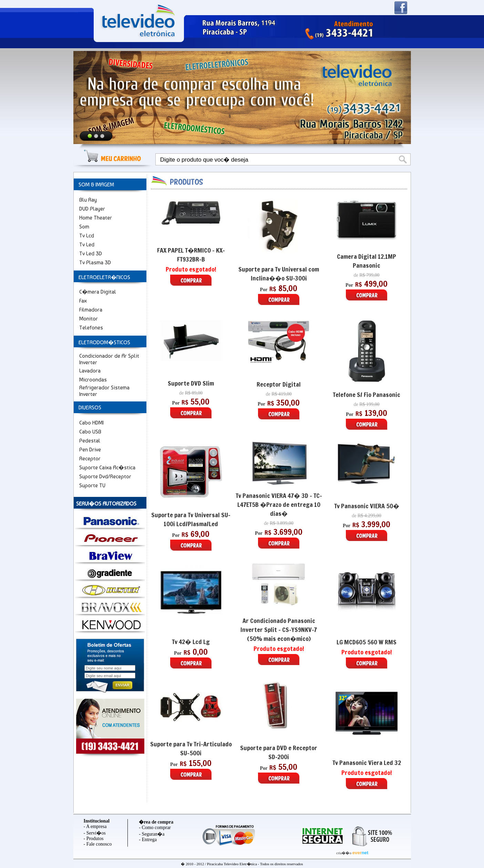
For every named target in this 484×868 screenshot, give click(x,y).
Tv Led (87, 244)
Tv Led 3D (91, 253)
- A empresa (95, 826)
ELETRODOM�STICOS (104, 342)
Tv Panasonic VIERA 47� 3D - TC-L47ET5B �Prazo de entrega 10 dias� (279, 504)
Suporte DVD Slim (191, 383)
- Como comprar (155, 828)
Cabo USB (90, 432)
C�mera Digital (98, 292)
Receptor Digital (279, 384)
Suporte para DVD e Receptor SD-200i (279, 752)
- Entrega (148, 840)
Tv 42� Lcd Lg (191, 642)
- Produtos (94, 839)
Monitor (89, 319)
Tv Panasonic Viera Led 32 (367, 763)
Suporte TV (92, 485)
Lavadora (90, 371)
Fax (83, 301)
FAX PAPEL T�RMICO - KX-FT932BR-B (191, 255)
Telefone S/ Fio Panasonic (367, 395)
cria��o (344, 853)
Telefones (91, 328)
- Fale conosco (98, 844)
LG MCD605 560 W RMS (367, 642)
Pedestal (90, 441)
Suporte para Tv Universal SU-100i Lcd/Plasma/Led (191, 519)
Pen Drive (90, 450)
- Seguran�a (152, 834)
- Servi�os (95, 833)
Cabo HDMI (91, 423)
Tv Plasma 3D (95, 262)
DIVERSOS (90, 407)
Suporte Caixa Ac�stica (107, 467)
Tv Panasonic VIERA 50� (367, 506)
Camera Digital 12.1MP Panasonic (367, 261)
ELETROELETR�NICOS (104, 277)
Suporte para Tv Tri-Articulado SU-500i (191, 748)
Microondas (93, 380)
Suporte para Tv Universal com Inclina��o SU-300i (279, 274)
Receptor (90, 458)
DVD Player (92, 209)
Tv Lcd (87, 236)
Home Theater (96, 218)
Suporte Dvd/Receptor (105, 476)
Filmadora (91, 310)
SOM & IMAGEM (96, 185)
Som (84, 227)
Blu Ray (88, 200)
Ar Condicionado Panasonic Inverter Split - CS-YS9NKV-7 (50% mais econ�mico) (279, 630)
